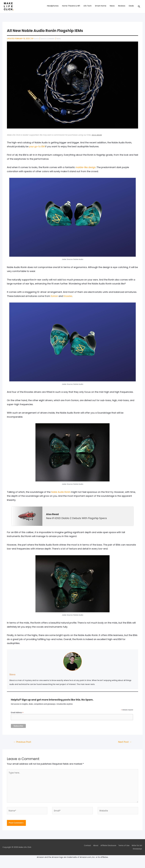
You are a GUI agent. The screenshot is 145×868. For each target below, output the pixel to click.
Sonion (55, 299)
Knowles (68, 299)
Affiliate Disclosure (107, 851)
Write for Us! (137, 851)
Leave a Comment (48, 42)
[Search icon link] (139, 8)
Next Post (124, 745)
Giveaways (138, 855)
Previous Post (23, 745)
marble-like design (86, 170)
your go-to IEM (37, 149)
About (94, 851)
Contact (85, 851)
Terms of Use (124, 851)
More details (97, 138)
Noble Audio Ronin (61, 495)
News (60, 42)
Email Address (17, 716)
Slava (12, 677)
